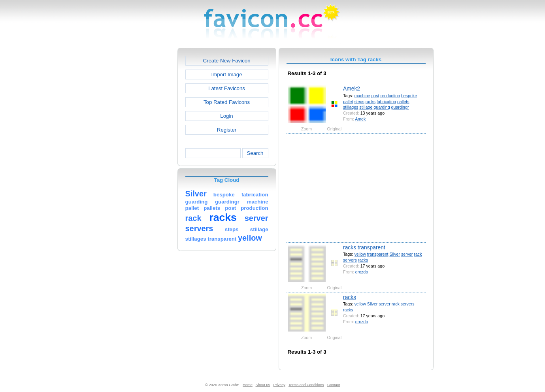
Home (248, 385)
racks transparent (364, 247)
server (407, 254)
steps (359, 102)
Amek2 (352, 89)
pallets (403, 102)
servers (350, 260)
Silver (395, 254)
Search (255, 153)
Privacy (279, 385)
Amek (360, 119)
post (375, 96)
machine (362, 96)
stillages (351, 107)
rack (418, 254)
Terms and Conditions (306, 385)
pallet (348, 102)
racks (371, 102)
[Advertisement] (143, 166)
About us (263, 385)
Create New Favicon (226, 61)
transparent (378, 254)
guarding (382, 107)
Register (227, 130)
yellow (360, 254)
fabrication (386, 102)
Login (226, 116)
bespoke (409, 96)
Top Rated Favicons (227, 102)
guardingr (400, 107)
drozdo (362, 272)
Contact (334, 385)
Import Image (226, 74)
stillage (366, 107)
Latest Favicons (227, 88)
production (390, 96)
